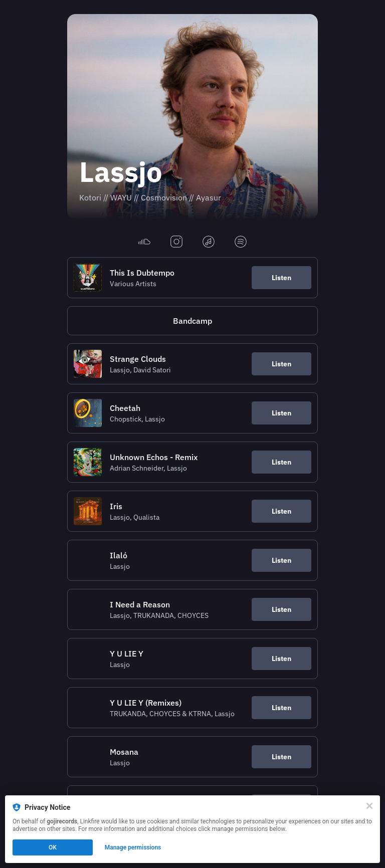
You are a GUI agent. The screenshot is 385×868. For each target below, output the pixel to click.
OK (53, 847)
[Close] (369, 806)
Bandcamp (192, 321)
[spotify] (241, 242)
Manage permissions (133, 847)
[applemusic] (209, 242)
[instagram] (176, 242)
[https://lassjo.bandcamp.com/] (192, 321)
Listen (281, 278)
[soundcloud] (144, 242)
